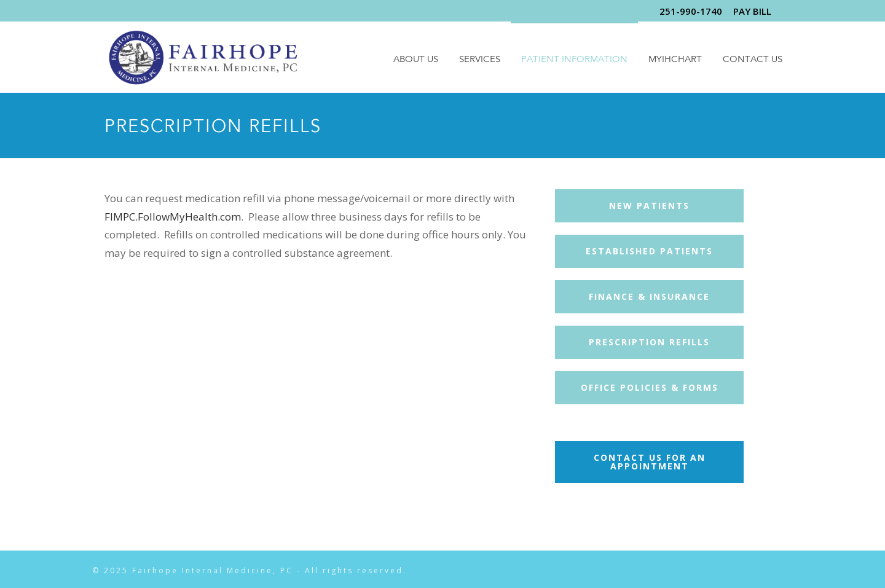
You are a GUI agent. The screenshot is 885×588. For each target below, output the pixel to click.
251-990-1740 (691, 11)
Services (480, 60)
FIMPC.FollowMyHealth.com (173, 217)
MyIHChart (675, 60)
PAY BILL (752, 11)
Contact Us (753, 60)
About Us (416, 60)
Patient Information (574, 60)
